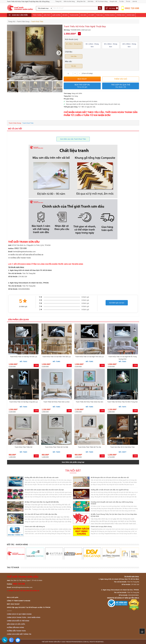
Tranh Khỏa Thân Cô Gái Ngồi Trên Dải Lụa (90, 357)
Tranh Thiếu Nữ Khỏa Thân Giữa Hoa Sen (89, 402)
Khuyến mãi (113, 1)
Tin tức (128, 1)
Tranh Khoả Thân (28, 123)
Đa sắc (74, 66)
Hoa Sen (83, 15)
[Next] (59, 53)
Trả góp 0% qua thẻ (121, 86)
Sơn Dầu (74, 56)
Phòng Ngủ (121, 15)
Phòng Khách (110, 15)
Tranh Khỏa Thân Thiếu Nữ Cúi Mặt (56, 447)
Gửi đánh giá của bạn (117, 303)
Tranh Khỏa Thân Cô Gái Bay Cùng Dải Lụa (23, 402)
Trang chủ (58, 1)
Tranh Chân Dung (15, 123)
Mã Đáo (65, 15)
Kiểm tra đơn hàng (69, 1)
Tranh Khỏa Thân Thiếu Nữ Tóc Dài (90, 447)
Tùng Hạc (100, 15)
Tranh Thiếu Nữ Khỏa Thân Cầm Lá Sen (57, 402)
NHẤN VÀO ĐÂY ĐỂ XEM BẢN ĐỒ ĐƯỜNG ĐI (27, 255)
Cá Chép (91, 15)
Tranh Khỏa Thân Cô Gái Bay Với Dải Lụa (23, 357)
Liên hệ (135, 1)
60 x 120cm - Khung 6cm (92, 45)
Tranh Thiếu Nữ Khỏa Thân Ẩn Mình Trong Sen (122, 402)
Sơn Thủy (47, 15)
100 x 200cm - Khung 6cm (129, 45)
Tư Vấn (121, 1)
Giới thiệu (90, 1)
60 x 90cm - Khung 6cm (74, 44)
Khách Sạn (131, 15)
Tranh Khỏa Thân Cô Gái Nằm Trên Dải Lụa (57, 357)
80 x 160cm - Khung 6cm (111, 45)
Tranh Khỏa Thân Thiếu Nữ (23, 447)
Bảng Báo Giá (81, 1)
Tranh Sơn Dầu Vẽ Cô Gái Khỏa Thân (123, 447)
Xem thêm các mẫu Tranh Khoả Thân (73, 139)
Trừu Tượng (37, 15)
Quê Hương (56, 15)
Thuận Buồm (74, 15)
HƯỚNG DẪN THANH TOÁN (21, 258)
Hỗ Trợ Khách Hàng (102, 1)
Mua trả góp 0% (82, 86)
